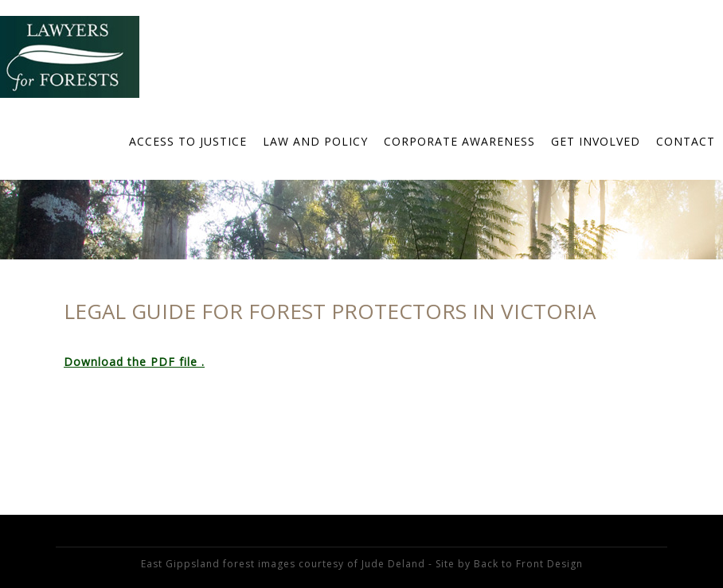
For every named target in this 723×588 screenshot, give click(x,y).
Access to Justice (188, 141)
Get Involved (596, 141)
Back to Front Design (528, 564)
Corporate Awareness (459, 141)
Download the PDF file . (134, 362)
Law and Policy (315, 141)
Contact (686, 141)
